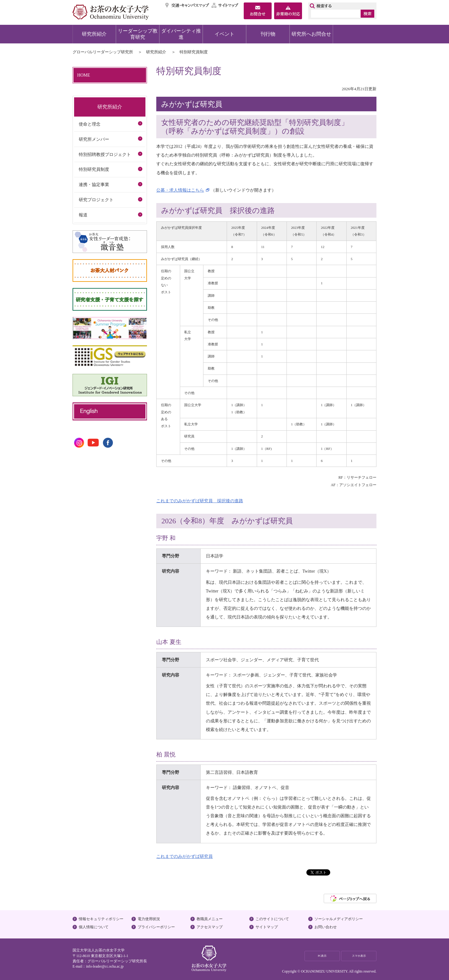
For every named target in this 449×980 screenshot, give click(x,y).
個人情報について (94, 927)
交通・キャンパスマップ (187, 5)
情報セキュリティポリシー (101, 919)
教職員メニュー (210, 919)
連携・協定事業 (94, 184)
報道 (83, 215)
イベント (225, 34)
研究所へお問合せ (311, 34)
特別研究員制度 (94, 169)
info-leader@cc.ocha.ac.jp (105, 966)
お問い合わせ (326, 927)
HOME (84, 75)
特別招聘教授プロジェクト (105, 154)
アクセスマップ (210, 927)
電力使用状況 (149, 919)
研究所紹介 (94, 34)
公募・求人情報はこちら (180, 190)
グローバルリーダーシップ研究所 (103, 52)
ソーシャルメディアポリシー (339, 919)
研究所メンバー (94, 139)
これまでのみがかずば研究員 (184, 856)
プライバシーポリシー (156, 927)
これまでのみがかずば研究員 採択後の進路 (200, 501)
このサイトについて (272, 919)
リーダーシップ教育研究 (138, 34)
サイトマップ (225, 5)
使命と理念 (90, 124)
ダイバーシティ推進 (181, 34)
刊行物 (268, 34)
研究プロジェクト (96, 200)
